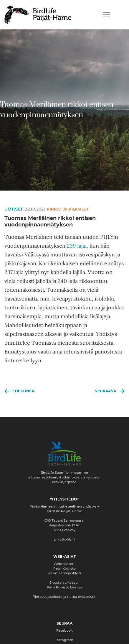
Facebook (64, 630)
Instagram (64, 640)
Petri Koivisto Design (64, 587)
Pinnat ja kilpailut (68, 209)
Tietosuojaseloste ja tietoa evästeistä (64, 597)
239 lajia (77, 246)
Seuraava (106, 391)
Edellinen (24, 391)
